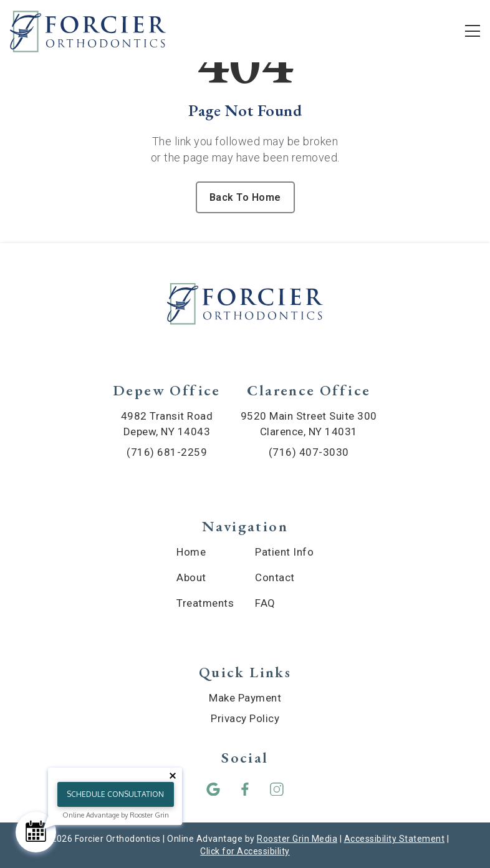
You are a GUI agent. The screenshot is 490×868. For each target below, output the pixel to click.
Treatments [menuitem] (205, 603)
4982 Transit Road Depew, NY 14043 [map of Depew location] (167, 424)
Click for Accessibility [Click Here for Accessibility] (245, 851)
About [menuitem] (191, 577)
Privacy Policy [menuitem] (245, 718)
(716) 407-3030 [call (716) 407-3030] (309, 452)
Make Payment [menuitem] (245, 698)
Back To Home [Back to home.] (245, 197)
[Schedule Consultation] (36, 832)
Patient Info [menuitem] (284, 552)
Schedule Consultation (115, 794)
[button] (214, 789)
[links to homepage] (88, 31)
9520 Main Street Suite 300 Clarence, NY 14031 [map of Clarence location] (309, 424)
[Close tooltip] (173, 776)
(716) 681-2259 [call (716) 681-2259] (167, 452)
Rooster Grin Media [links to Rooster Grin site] (297, 839)
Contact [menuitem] (275, 577)
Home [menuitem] (191, 552)
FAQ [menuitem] (265, 603)
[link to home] (245, 306)
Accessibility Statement (395, 839)
